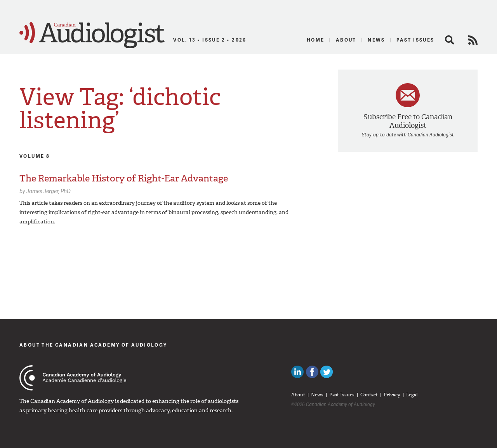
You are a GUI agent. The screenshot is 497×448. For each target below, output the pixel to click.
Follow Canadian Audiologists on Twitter (327, 372)
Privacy (392, 395)
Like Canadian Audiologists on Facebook (312, 372)
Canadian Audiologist (92, 35)
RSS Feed (473, 40)
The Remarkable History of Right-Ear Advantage (124, 178)
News (376, 40)
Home (316, 40)
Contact (369, 395)
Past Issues (415, 40)
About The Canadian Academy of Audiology (93, 345)
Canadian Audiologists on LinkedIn (297, 372)
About (346, 40)
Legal (412, 395)
